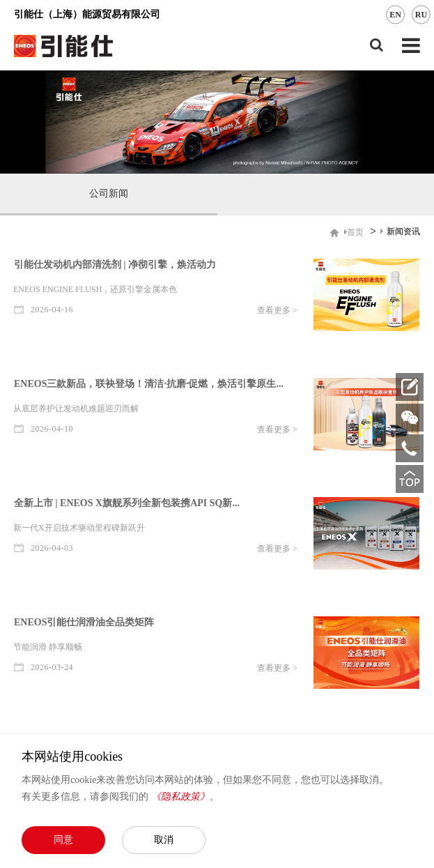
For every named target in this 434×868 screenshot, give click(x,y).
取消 (164, 839)
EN (395, 15)
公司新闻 (109, 193)
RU (421, 15)
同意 (63, 839)
